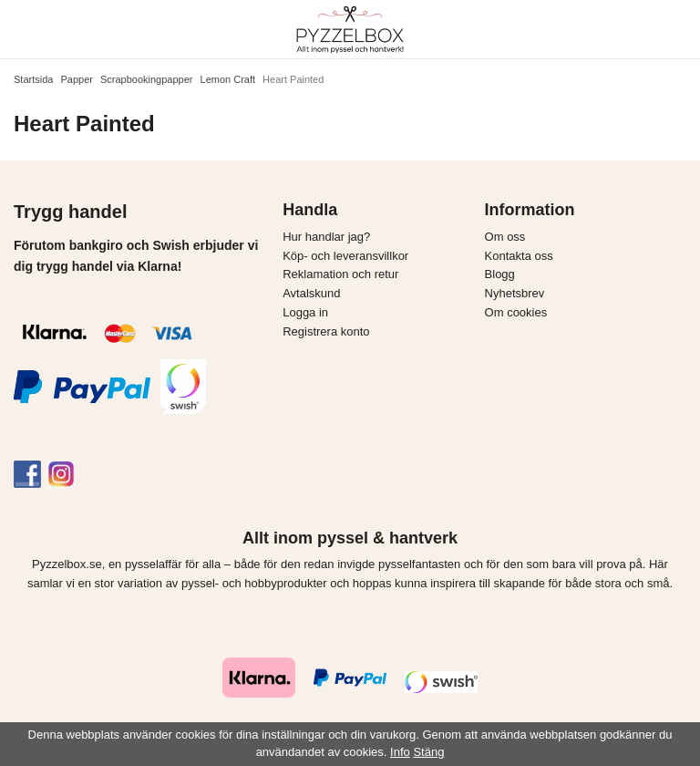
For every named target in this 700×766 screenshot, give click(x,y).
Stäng (428, 752)
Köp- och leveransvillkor (345, 256)
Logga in (305, 312)
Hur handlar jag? (326, 237)
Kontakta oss (519, 256)
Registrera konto (326, 331)
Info (400, 752)
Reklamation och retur (340, 274)
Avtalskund (311, 293)
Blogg (500, 274)
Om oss (505, 237)
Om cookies (516, 312)
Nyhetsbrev (515, 293)
